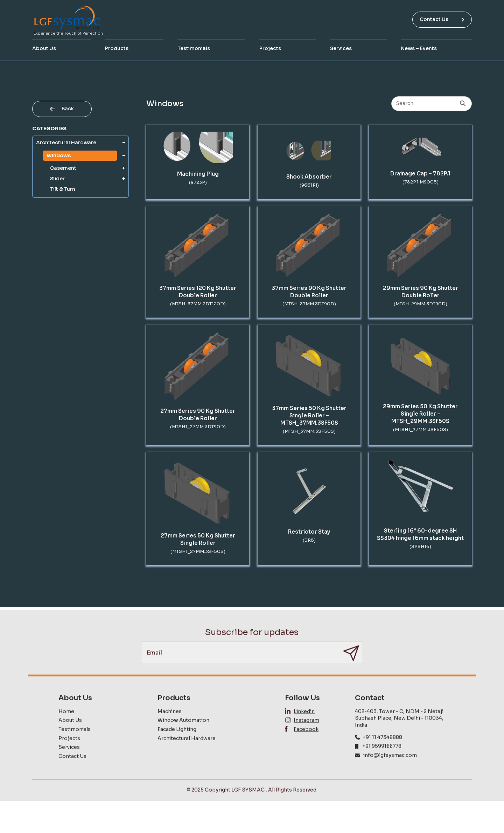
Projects (270, 48)
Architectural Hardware (66, 143)
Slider (57, 179)
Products (117, 48)
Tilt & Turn (63, 189)
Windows (59, 155)
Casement (63, 168)
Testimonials (194, 48)
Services (341, 48)
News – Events (419, 48)
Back (62, 109)
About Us (44, 48)
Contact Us (442, 19)
